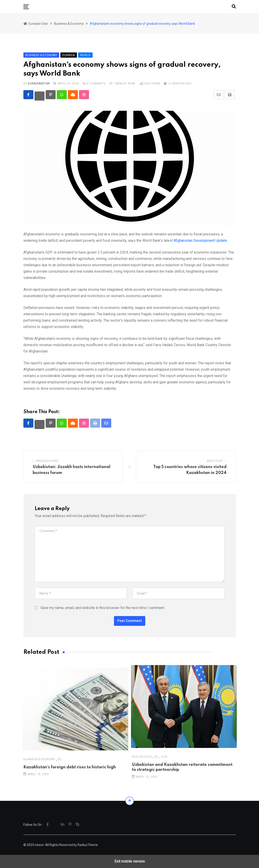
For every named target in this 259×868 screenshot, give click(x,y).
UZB (164, 757)
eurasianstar (39, 84)
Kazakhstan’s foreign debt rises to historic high (70, 767)
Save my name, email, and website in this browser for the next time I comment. (103, 608)
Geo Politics (142, 757)
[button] (26, 7)
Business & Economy (39, 759)
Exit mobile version (130, 861)
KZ (60, 759)
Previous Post (47, 461)
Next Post (215, 461)
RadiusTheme (88, 845)
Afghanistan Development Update (200, 240)
